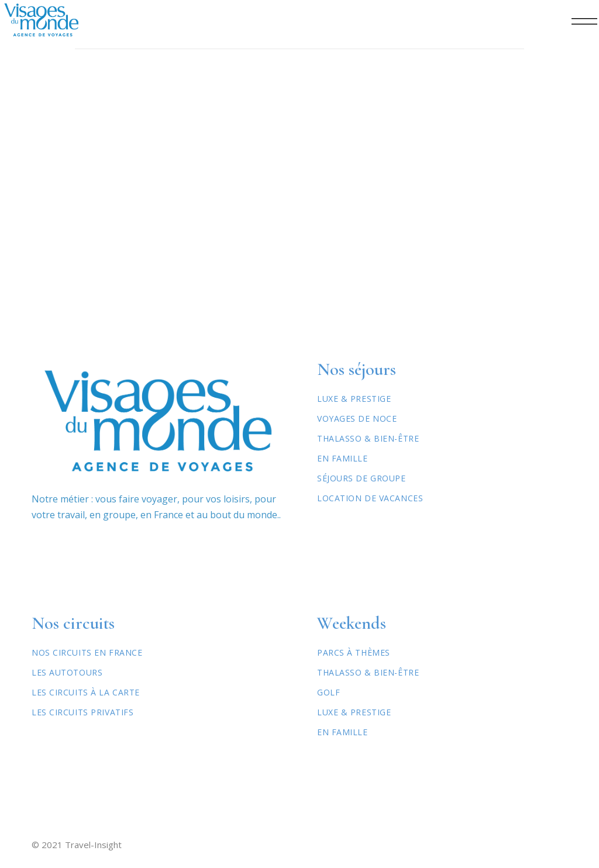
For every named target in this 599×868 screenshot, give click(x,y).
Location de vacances (370, 498)
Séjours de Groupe (362, 478)
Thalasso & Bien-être (368, 438)
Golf (328, 692)
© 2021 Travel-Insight (77, 845)
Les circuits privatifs (82, 712)
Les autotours (67, 672)
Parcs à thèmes (354, 652)
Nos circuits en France (87, 652)
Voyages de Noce (357, 418)
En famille (342, 732)
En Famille (342, 458)
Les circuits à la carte (86, 692)
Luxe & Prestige (354, 399)
